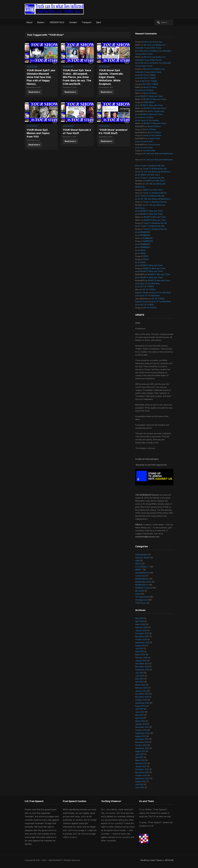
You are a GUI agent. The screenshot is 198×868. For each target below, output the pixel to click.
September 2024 (142, 670)
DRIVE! (143, 250)
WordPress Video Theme (151, 860)
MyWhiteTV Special (144, 588)
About (29, 22)
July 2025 (139, 648)
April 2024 (140, 682)
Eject (99, 22)
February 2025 (141, 658)
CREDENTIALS (57, 22)
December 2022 (142, 727)
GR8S (138, 561)
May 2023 (139, 715)
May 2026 (139, 618)
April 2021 (139, 757)
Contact (73, 22)
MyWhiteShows (142, 585)
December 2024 (142, 664)
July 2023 (139, 709)
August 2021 (140, 751)
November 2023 (142, 697)
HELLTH (138, 564)
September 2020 (142, 778)
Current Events (154, 138)
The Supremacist (142, 597)
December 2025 (142, 633)
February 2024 (141, 688)
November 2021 (142, 742)
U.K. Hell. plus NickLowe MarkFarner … (156, 172)
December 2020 (142, 769)
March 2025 (140, 655)
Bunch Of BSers (150, 87)
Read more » (34, 92)
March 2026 (140, 624)
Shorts (138, 594)
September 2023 (142, 703)
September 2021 (142, 748)
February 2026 (141, 627)
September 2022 (142, 733)
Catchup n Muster (143, 558)
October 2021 (141, 745)
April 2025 (139, 652)
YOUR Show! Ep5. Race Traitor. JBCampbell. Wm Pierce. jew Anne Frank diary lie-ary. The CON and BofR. (77, 77)
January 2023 (141, 724)
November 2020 (142, 772)
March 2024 (140, 685)
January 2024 (141, 691)
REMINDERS (145, 232)
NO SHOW (140, 591)
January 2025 (141, 661)
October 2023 (141, 700)
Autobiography (141, 555)
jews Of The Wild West (150, 284)
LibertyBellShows (142, 573)
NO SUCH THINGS (148, 75)
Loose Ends (140, 576)
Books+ (41, 22)
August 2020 (141, 781)
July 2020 (139, 784)
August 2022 (140, 736)
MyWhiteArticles (142, 579)
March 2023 (140, 721)
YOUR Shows (32, 67)
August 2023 (140, 706)
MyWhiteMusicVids (143, 582)
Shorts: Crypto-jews (156, 111)
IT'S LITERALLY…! (142, 567)
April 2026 (140, 621)
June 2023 (140, 712)
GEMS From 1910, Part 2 (150, 175)
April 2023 (139, 718)
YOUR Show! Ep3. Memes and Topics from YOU (38, 133)
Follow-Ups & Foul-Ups (153, 42)
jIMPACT (139, 570)
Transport (86, 22)
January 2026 (141, 630)
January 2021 (141, 766)
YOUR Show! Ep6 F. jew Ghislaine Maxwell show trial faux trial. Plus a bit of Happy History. (41, 77)
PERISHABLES (149, 102)
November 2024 (142, 667)
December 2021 (142, 739)
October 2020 (141, 775)
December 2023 (142, 694)
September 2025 (142, 642)
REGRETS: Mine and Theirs (152, 96)
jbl (136, 51)
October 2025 (141, 639)
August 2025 (140, 646)
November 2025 (142, 636)
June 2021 (140, 754)
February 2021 (141, 763)
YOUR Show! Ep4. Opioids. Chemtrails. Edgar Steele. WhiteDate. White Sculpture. (111, 77)
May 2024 (139, 679)
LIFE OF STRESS (147, 286)
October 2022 (141, 730)
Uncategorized (142, 600)
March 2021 (140, 760)
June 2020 (140, 787)
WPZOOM (169, 860)
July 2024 (139, 673)
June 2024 (140, 676)
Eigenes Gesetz (142, 293)
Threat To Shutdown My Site (152, 166)
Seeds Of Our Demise (149, 120)
